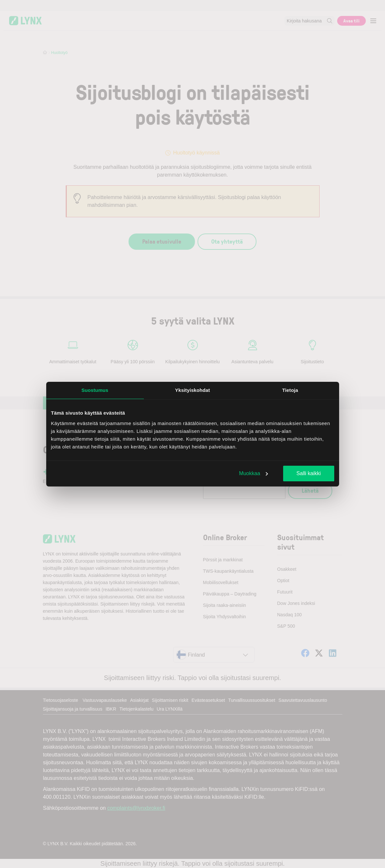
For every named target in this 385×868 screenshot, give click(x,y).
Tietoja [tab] (290, 390)
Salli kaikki (309, 473)
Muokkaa (253, 473)
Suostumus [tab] (95, 390)
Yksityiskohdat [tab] (192, 390)
